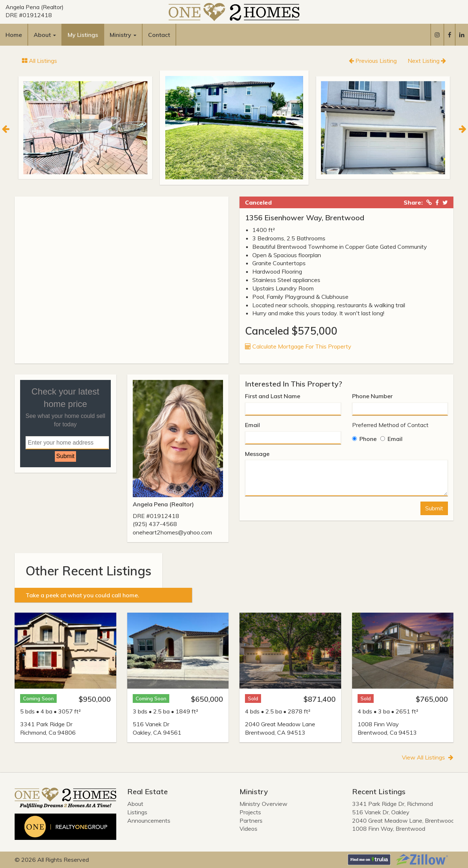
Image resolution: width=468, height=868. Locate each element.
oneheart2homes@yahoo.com (172, 532)
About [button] (45, 35)
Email (252, 425)
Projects (250, 812)
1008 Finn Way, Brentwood (389, 829)
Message (257, 454)
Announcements (149, 821)
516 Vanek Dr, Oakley (381, 812)
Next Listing (427, 61)
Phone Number (372, 396)
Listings (137, 812)
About (135, 804)
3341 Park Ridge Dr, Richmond (392, 804)
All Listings (39, 61)
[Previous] (5, 128)
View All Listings (428, 757)
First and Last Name (273, 396)
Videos (248, 829)
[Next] (463, 128)
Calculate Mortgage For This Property (298, 346)
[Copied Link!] (429, 202)
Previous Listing (373, 61)
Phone (364, 439)
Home (14, 35)
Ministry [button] (123, 35)
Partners (251, 821)
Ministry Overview (263, 804)
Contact (159, 35)
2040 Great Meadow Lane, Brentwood (403, 821)
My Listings (83, 35)
